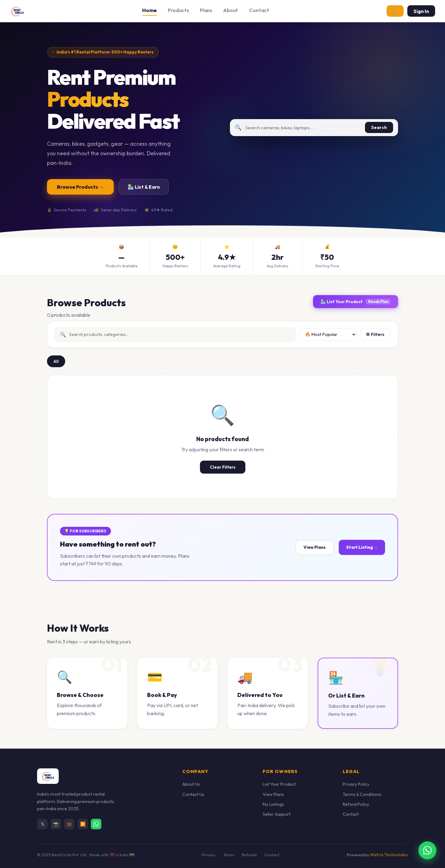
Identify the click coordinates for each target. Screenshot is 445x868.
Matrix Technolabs (389, 855)
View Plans (315, 547)
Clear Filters (223, 467)
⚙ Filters (375, 334)
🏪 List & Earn (144, 187)
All (56, 361)
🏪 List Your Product (356, 302)
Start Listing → (362, 547)
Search (379, 127)
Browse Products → (80, 187)
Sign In (421, 11)
